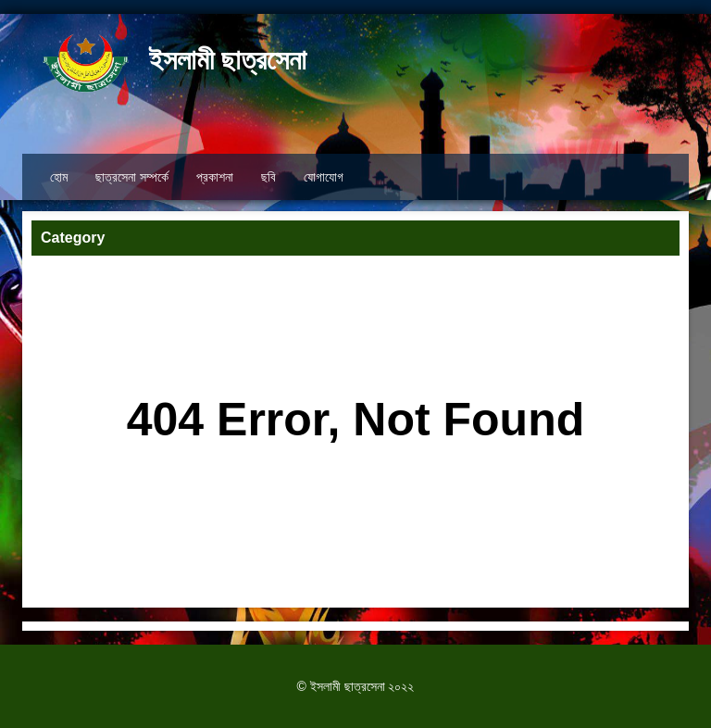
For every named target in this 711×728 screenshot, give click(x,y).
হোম (59, 177)
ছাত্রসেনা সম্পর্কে (132, 177)
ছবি (268, 177)
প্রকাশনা (215, 177)
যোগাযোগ (324, 177)
